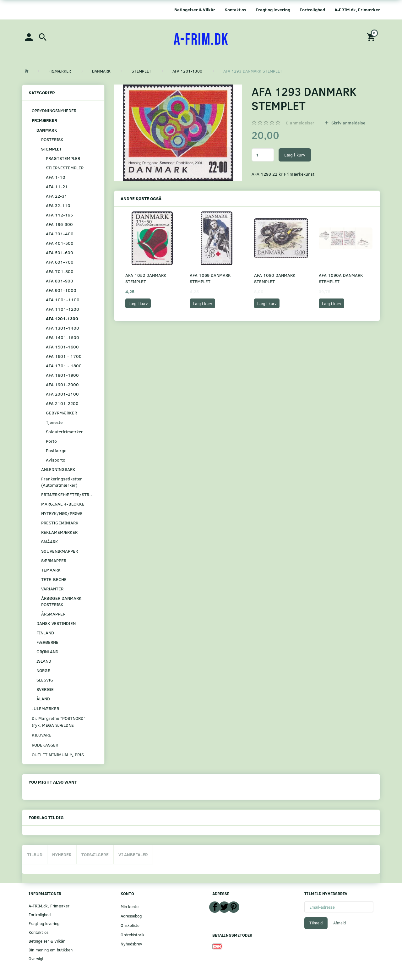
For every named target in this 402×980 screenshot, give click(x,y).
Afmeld (340, 923)
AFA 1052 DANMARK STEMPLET (146, 278)
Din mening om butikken (51, 950)
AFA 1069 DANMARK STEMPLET (210, 278)
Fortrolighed (312, 10)
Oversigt (36, 958)
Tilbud (35, 854)
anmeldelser (300, 123)
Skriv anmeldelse (348, 123)
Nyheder (62, 854)
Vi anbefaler (133, 854)
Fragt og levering (273, 10)
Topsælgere (95, 854)
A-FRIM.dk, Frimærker (357, 10)
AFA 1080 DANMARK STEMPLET (275, 278)
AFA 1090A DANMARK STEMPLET (341, 278)
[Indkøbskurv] (372, 37)
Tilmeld (316, 923)
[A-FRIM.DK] (201, 40)
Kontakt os (235, 10)
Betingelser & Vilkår (195, 10)
